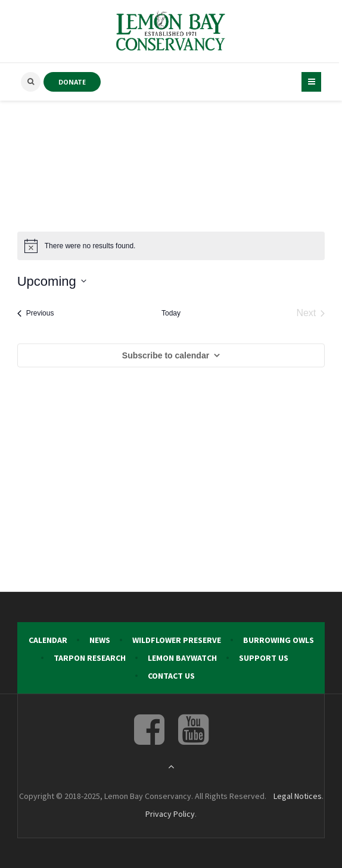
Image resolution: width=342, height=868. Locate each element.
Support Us (264, 658)
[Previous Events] (36, 313)
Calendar (48, 640)
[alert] (171, 246)
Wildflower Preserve (177, 640)
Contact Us (171, 676)
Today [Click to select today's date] (171, 313)
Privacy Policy (170, 814)
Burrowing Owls (279, 640)
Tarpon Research (90, 658)
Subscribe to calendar (166, 355)
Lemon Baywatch (182, 658)
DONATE (72, 82)
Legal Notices (298, 796)
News (100, 640)
